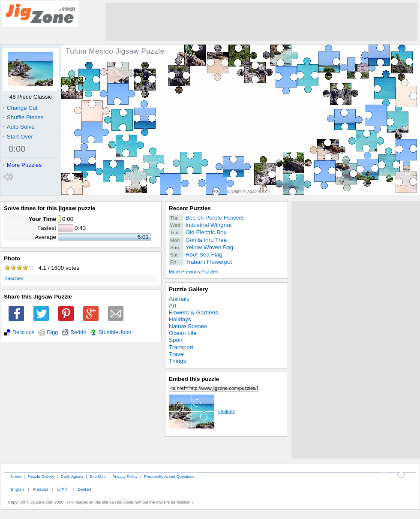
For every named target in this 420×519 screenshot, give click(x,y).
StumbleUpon (115, 332)
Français (41, 489)
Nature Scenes (188, 326)
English (17, 489)
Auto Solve (19, 127)
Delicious (23, 332)
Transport (181, 347)
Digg (52, 332)
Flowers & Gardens (193, 312)
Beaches (14, 278)
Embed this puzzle (194, 379)
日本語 (63, 489)
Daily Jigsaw (72, 476)
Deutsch (85, 489)
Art (172, 306)
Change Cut (20, 108)
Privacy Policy (125, 476)
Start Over (18, 137)
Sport (176, 340)
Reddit (78, 332)
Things (177, 361)
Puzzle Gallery (188, 289)
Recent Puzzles (190, 208)
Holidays (180, 319)
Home (16, 476)
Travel (177, 354)
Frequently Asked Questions (169, 476)
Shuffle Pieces (23, 117)
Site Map (98, 476)
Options (202, 411)
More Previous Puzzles (193, 272)
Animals (179, 299)
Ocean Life (183, 333)
